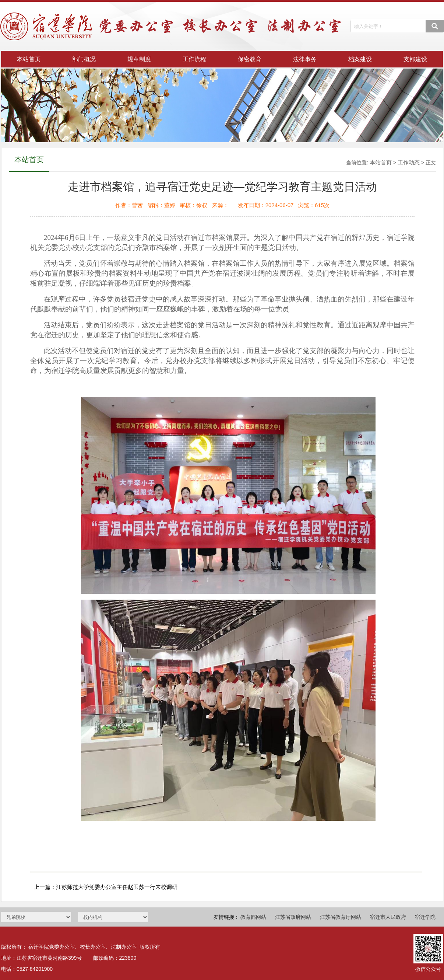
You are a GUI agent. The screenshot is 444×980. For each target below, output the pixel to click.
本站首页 (29, 59)
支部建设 (415, 59)
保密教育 (250, 59)
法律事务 (305, 59)
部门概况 (84, 59)
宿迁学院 (425, 917)
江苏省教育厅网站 (341, 917)
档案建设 (360, 59)
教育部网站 (253, 917)
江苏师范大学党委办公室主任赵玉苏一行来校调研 (117, 887)
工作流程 (194, 59)
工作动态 (409, 162)
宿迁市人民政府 (388, 917)
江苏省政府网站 (293, 917)
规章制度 (139, 59)
